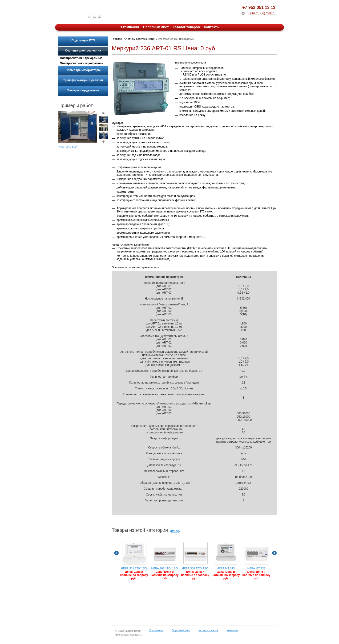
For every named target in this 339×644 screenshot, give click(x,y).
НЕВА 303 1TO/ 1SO (165, 561)
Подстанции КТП (83, 40)
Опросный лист (156, 27)
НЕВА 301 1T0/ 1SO (134, 561)
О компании (129, 27)
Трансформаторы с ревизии (83, 80)
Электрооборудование (83, 90)
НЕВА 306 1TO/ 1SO (195, 561)
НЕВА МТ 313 (226, 561)
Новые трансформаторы (83, 70)
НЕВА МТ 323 (256, 561)
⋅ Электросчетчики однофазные (81, 63)
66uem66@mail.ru (262, 13)
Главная (117, 39)
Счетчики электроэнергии (83, 51)
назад (175, 531)
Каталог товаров (186, 27)
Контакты (212, 27)
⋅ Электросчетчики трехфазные (80, 58)
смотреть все (68, 147)
